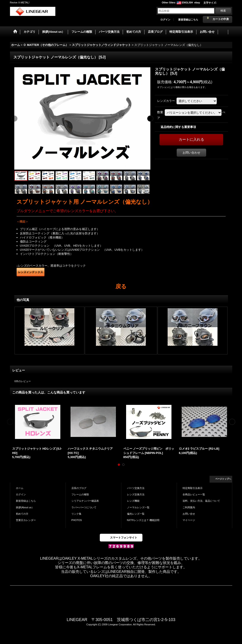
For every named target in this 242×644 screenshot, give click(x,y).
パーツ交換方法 (136, 488)
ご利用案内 (189, 507)
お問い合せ (189, 514)
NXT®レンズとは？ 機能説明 (143, 520)
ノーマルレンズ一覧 (138, 507)
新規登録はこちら (188, 20)
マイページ (189, 520)
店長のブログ (79, 488)
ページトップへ (223, 479)
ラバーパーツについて (84, 507)
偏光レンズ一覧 (136, 514)
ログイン (165, 20)
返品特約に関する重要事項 (178, 127)
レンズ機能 (133, 501)
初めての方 (22, 514)
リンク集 (76, 514)
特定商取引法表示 (193, 488)
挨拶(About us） (25, 507)
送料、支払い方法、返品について (201, 501)
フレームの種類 (80, 494)
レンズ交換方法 (136, 494)
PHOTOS (77, 520)
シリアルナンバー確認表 (85, 501)
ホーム (20, 488)
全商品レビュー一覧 (194, 494)
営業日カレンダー (26, 520)
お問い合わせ (191, 153)
